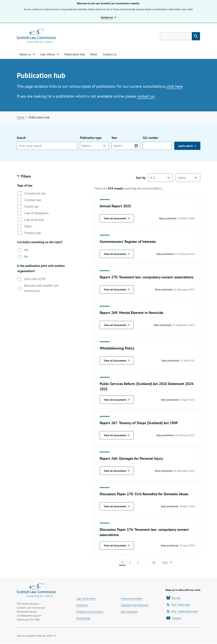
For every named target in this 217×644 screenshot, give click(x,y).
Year (126, 143)
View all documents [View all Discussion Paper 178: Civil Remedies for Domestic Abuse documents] (117, 506)
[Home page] (37, 36)
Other (25, 226)
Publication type (94, 143)
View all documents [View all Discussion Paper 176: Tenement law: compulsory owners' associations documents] (117, 546)
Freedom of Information (90, 612)
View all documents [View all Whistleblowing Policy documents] (117, 361)
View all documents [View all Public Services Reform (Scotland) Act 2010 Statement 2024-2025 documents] (117, 400)
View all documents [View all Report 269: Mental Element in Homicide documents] (117, 325)
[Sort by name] (161, 178)
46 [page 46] (154, 562)
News (94, 54)
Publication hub (75, 54)
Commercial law (32, 193)
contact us (146, 96)
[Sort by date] (188, 178)
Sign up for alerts (86, 599)
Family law (28, 207)
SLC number (157, 143)
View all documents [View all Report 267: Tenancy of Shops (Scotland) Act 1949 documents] (117, 435)
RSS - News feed (178, 605)
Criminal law (29, 200)
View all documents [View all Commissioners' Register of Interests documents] (117, 254)
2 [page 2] (130, 562)
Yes (23, 250)
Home (21, 117)
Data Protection (129, 612)
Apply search (187, 146)
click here (174, 86)
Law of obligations (33, 213)
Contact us (110, 54)
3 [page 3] (138, 562)
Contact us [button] (108, 17)
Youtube (174, 618)
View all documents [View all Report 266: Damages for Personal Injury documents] (117, 471)
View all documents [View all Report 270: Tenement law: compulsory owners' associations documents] (117, 290)
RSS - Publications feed (182, 612)
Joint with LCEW (31, 279)
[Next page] (167, 562)
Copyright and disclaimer (135, 605)
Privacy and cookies (132, 599)
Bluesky (173, 598)
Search (47, 143)
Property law (29, 233)
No (23, 257)
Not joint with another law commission (38, 288)
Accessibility (83, 619)
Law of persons (31, 220)
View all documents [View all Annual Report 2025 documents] (117, 219)
